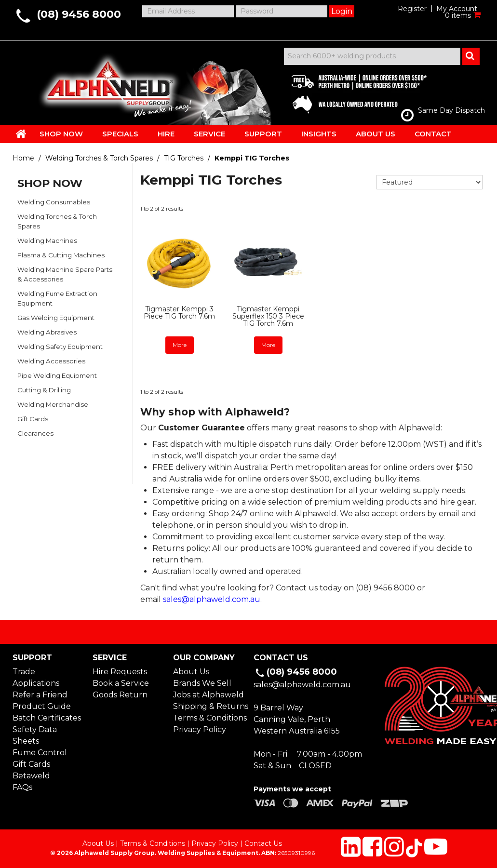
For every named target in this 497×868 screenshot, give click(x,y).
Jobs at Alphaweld (208, 695)
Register (412, 9)
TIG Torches (184, 158)
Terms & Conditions (208, 718)
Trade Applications (36, 677)
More (180, 345)
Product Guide (42, 706)
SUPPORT (263, 134)
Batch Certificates (47, 718)
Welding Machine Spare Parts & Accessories (65, 274)
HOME (21, 134)
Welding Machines (47, 240)
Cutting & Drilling (44, 390)
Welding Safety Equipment (60, 347)
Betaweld (31, 776)
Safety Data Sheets (35, 735)
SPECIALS (120, 134)
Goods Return (120, 695)
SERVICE (209, 134)
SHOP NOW (61, 134)
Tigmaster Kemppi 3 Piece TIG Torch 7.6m (179, 313)
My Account (457, 9)
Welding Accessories (51, 361)
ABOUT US (376, 134)
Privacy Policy (200, 729)
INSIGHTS (319, 134)
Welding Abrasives (47, 332)
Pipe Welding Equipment (57, 375)
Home (23, 158)
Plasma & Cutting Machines (61, 255)
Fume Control (40, 753)
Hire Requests (120, 672)
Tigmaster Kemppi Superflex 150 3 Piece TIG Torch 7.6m (268, 316)
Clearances (35, 433)
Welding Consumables (54, 202)
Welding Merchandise (53, 404)
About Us (191, 672)
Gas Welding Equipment (56, 318)
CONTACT (433, 134)
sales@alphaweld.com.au (212, 599)
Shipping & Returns (208, 706)
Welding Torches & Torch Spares (99, 158)
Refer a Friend (40, 695)
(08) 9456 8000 (79, 14)
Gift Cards (33, 419)
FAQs (22, 787)
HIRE (166, 134)
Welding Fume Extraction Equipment (57, 298)
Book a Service (121, 683)
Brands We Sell (202, 683)
